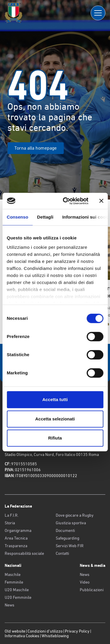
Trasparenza (16, 546)
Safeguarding (67, 538)
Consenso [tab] (17, 217)
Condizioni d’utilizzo (45, 631)
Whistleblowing (55, 636)
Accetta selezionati (55, 419)
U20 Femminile (18, 597)
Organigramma (18, 530)
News (10, 605)
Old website (15, 631)
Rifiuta (55, 438)
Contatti (62, 553)
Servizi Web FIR (70, 546)
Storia (10, 523)
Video (85, 582)
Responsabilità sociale (24, 553)
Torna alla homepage (35, 148)
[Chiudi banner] (101, 201)
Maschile (13, 574)
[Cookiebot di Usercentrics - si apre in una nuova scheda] (66, 201)
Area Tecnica (16, 538)
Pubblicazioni (92, 590)
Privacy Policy (77, 631)
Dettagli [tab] (45, 217)
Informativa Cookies (22, 636)
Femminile (14, 582)
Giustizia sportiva (71, 523)
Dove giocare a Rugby (75, 515)
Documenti (65, 530)
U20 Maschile (17, 590)
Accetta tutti (55, 399)
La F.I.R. (12, 515)
